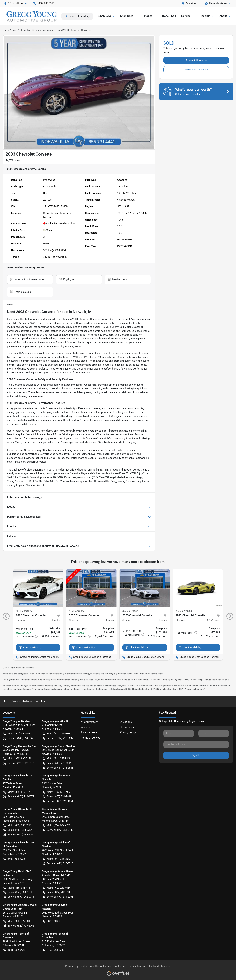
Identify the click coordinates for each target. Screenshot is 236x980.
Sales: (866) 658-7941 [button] (18, 892)
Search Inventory (77, 16)
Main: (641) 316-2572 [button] (56, 859)
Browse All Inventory (196, 60)
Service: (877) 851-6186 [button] (58, 830)
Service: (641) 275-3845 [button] (58, 768)
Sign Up (196, 755)
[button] (17, 3)
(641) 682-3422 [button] (14, 950)
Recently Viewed (217, 4)
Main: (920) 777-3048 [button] (17, 921)
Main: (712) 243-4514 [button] (56, 888)
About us (86, 727)
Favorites (189, 4)
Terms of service (91, 738)
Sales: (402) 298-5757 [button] (18, 830)
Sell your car (127, 727)
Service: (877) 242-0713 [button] (19, 897)
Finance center (89, 732)
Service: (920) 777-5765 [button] (19, 926)
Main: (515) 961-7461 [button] (17, 888)
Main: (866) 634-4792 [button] (56, 825)
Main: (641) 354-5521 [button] (17, 734)
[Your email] (196, 744)
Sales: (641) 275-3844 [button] (57, 763)
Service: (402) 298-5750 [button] (19, 835)
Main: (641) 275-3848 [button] (56, 759)
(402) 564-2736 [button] (14, 859)
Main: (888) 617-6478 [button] (17, 792)
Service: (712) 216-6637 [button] (58, 738)
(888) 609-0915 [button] (44, 3)
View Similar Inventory (196, 70)
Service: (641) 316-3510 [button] (58, 864)
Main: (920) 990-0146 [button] (17, 759)
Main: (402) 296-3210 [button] (17, 825)
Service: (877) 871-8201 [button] (58, 897)
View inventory (89, 722)
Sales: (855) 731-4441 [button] (57, 797)
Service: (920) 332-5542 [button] (19, 763)
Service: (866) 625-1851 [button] (58, 801)
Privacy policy (128, 732)
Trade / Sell (169, 16)
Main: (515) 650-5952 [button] (56, 792)
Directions (126, 722)
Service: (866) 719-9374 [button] (19, 797)
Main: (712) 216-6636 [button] (56, 734)
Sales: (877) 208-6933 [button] (57, 892)
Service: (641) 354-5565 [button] (19, 738)
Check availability (30, 647)
